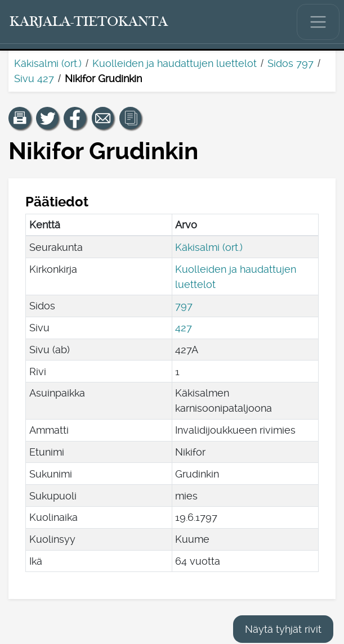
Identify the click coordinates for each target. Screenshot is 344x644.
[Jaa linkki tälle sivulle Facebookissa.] (75, 118)
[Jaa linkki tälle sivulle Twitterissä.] (47, 118)
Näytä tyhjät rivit (283, 629)
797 (184, 306)
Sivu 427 (34, 78)
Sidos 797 (291, 63)
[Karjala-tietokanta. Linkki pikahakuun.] (89, 22)
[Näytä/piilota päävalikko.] (318, 22)
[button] (20, 118)
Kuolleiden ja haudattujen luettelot (175, 63)
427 (184, 328)
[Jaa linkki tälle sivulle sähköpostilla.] (103, 118)
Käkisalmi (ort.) (48, 63)
